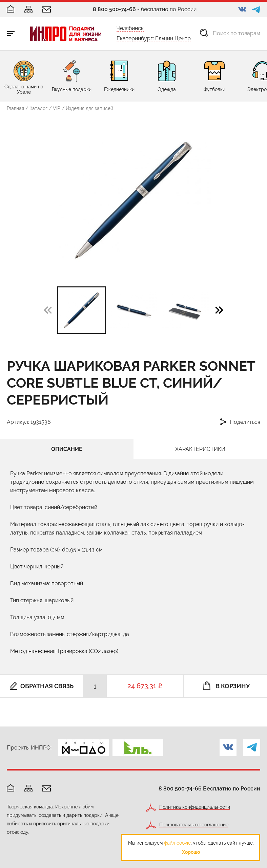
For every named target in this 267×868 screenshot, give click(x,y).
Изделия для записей (89, 108)
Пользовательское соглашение (194, 825)
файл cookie (177, 843)
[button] (219, 310)
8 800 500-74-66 (114, 9)
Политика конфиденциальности (195, 807)
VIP (57, 108)
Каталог (38, 108)
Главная (15, 108)
